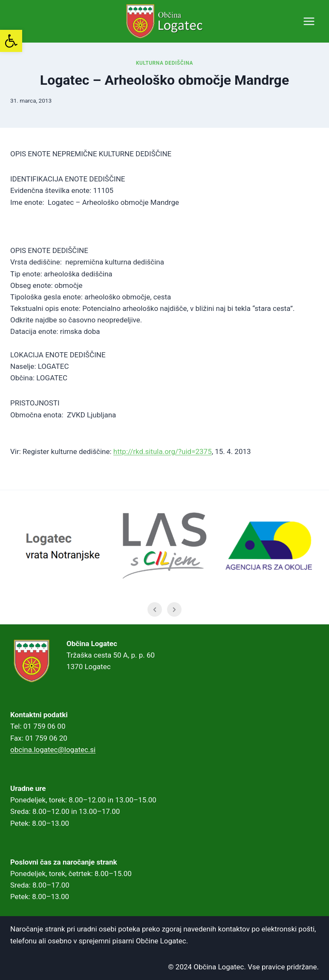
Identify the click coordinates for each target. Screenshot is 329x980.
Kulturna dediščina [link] (164, 63)
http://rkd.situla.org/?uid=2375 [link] (163, 451)
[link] (11, 41)
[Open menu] (309, 21)
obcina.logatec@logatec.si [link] (53, 750)
